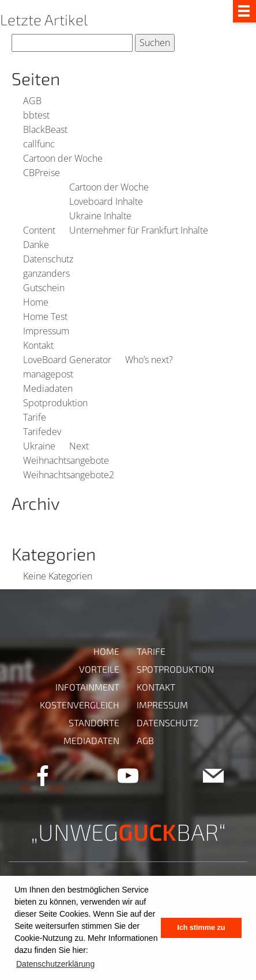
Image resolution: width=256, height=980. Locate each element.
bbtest (36, 115)
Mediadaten (48, 388)
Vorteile (99, 669)
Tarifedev (42, 432)
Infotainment (87, 687)
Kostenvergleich (80, 705)
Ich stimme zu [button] (201, 928)
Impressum (46, 331)
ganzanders (46, 273)
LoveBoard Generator (67, 360)
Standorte (94, 722)
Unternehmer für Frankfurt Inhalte (139, 230)
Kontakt (38, 345)
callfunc (39, 144)
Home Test (45, 317)
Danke (36, 245)
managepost (48, 374)
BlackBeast (45, 129)
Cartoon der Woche (63, 158)
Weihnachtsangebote (66, 460)
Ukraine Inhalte (100, 216)
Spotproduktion (55, 403)
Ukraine (39, 446)
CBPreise (42, 173)
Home (36, 302)
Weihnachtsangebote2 (69, 475)
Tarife (35, 417)
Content (39, 230)
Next (79, 446)
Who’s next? (149, 360)
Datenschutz (48, 259)
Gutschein (44, 288)
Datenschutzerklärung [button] (55, 964)
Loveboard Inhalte (106, 201)
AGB (32, 101)
